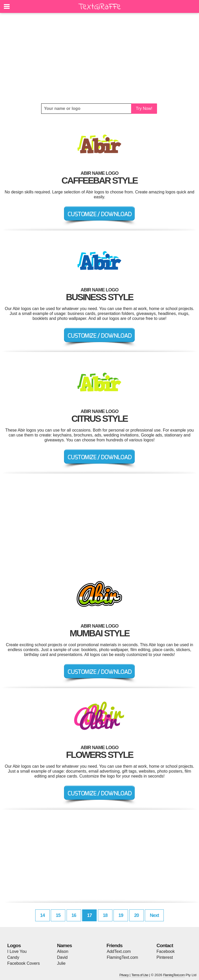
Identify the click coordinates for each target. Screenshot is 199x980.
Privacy (124, 975)
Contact (165, 945)
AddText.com (119, 951)
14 (42, 915)
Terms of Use (140, 975)
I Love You (17, 951)
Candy (13, 957)
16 (74, 915)
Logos (14, 945)
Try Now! (144, 108)
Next (154, 915)
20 (137, 915)
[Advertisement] (99, 58)
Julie (61, 963)
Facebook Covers (23, 963)
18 (105, 915)
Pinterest (165, 957)
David (62, 957)
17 (89, 915)
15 (58, 915)
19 (121, 915)
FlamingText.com (122, 957)
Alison (63, 951)
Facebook (166, 951)
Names (64, 945)
